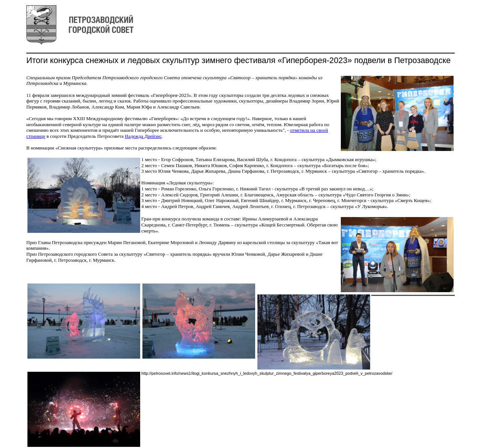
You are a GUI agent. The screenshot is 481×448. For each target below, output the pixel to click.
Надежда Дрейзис (143, 136)
